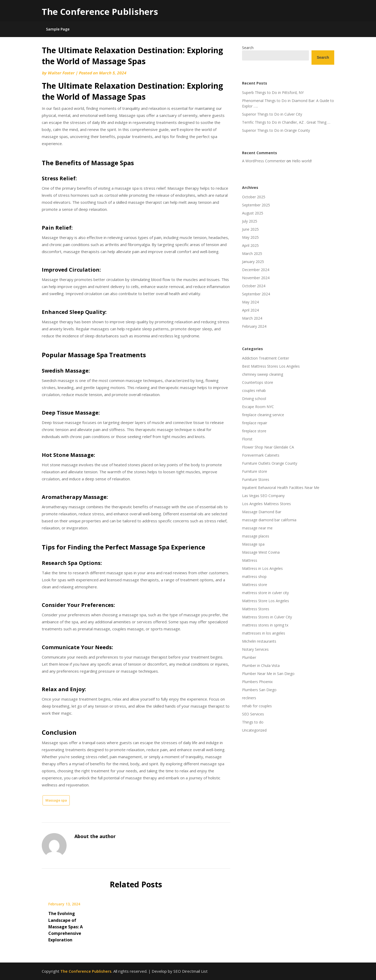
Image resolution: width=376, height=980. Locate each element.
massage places (256, 536)
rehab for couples (257, 706)
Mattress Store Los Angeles (266, 601)
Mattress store (255, 585)
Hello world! (302, 161)
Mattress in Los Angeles (262, 568)
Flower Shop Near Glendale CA (268, 447)
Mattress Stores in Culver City (267, 617)
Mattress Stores (256, 609)
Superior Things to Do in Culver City (272, 114)
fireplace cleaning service (263, 415)
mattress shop (254, 576)
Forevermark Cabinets (261, 455)
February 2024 (254, 326)
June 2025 (250, 229)
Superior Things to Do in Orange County (276, 130)
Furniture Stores (256, 479)
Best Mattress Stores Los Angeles (271, 366)
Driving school (254, 399)
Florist (247, 439)
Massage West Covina (261, 552)
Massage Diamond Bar (262, 512)
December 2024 (256, 270)
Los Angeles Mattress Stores (266, 504)
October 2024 (254, 286)
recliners (249, 698)
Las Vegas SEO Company (263, 496)
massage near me (257, 528)
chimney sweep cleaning (263, 374)
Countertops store (258, 382)
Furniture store (255, 471)
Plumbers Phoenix (257, 682)
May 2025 (250, 237)
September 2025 (256, 205)
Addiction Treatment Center (266, 358)
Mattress (250, 560)
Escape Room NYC (258, 407)
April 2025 (250, 245)
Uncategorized (254, 730)
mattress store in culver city (265, 593)
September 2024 (256, 294)
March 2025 (252, 253)
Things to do (253, 722)
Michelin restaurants (259, 641)
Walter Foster (61, 73)
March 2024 (252, 318)
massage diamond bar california (269, 520)
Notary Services (255, 649)
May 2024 (250, 302)
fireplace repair (255, 423)
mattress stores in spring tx (265, 625)
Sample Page (58, 29)
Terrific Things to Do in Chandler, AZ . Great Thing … (286, 122)
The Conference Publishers (100, 12)
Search (248, 48)
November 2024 (256, 278)
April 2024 (250, 310)
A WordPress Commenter (264, 161)
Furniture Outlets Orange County (270, 463)
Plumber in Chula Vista (261, 665)
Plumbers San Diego (259, 690)
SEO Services (253, 714)
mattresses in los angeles (264, 633)
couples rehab (254, 390)
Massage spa (56, 800)
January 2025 (253, 262)
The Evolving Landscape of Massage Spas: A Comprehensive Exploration (66, 927)
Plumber (249, 657)
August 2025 (253, 213)
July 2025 (250, 221)
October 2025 (254, 197)
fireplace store (254, 431)
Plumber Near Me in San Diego (268, 674)
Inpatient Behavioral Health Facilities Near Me (281, 488)
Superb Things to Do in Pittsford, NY (273, 92)
